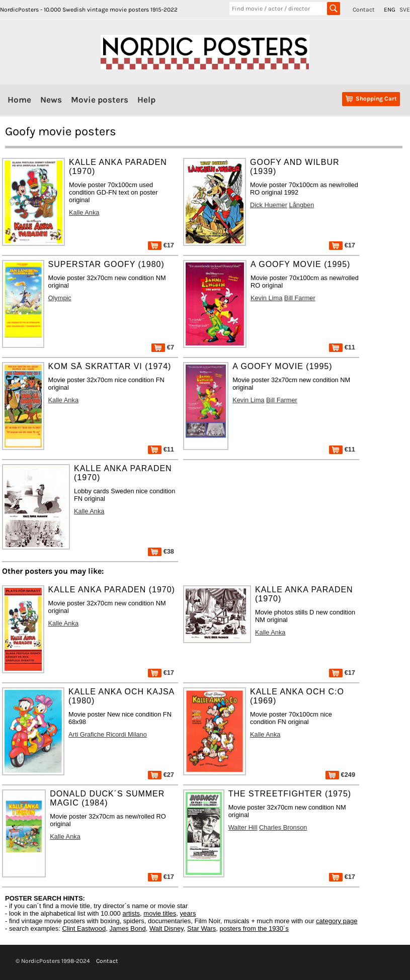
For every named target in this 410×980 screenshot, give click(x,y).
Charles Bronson (283, 827)
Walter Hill (243, 827)
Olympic (60, 298)
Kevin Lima (266, 298)
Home (19, 100)
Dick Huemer (269, 205)
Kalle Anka (84, 212)
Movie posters (100, 100)
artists (131, 913)
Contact (364, 10)
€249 (340, 775)
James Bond (127, 928)
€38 (161, 551)
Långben (302, 205)
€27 (161, 775)
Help (146, 100)
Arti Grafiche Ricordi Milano (108, 734)
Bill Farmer (300, 298)
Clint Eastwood (84, 928)
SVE (405, 10)
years (188, 913)
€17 (161, 245)
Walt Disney (167, 928)
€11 (342, 347)
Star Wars (201, 928)
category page (337, 921)
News (51, 100)
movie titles (160, 913)
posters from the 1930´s (254, 928)
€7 (163, 347)
